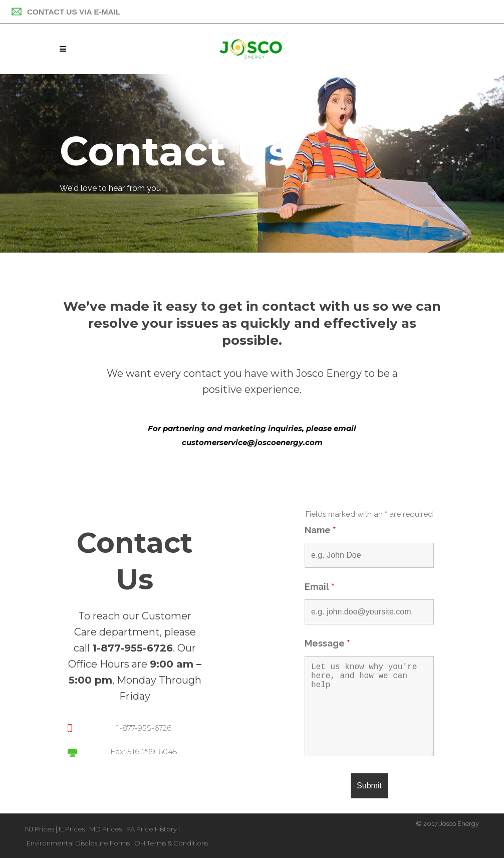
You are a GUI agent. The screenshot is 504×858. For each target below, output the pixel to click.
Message (327, 643)
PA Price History (152, 829)
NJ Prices (40, 829)
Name (320, 530)
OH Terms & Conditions (171, 843)
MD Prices (105, 829)
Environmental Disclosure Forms (78, 843)
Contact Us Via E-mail (66, 12)
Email (320, 587)
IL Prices (72, 829)
